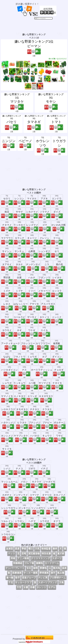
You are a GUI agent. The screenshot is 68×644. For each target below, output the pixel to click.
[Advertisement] (36, 25)
